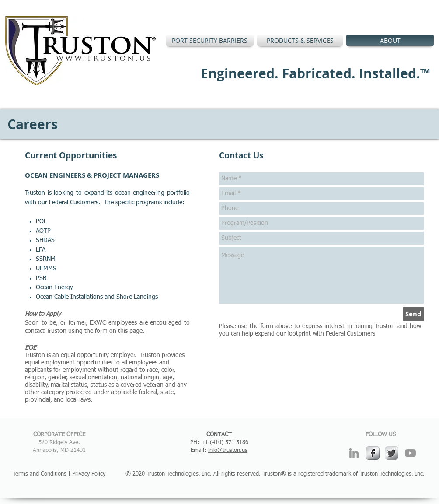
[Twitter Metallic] (392, 453)
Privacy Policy (89, 474)
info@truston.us (228, 450)
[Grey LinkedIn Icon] (354, 453)
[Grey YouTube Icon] (410, 453)
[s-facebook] (373, 453)
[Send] (413, 314)
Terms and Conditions (40, 474)
